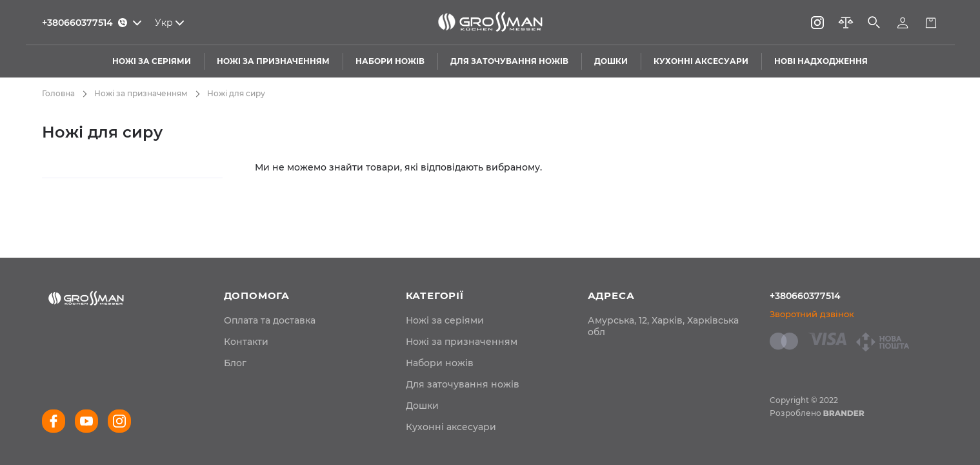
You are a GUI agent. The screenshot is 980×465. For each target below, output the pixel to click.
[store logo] (490, 23)
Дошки (422, 406)
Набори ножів (440, 363)
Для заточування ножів (463, 384)
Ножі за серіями (445, 320)
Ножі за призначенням (141, 93)
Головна (58, 93)
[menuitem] (270, 320)
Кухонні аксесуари (451, 427)
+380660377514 (805, 296)
